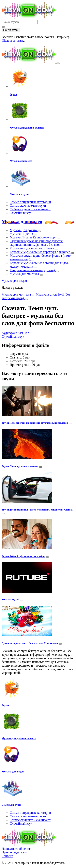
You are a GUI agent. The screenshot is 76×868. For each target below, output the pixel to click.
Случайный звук (21, 213)
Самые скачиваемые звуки (28, 206)
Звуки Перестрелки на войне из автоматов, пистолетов (35, 423)
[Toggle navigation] (58, 63)
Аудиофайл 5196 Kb (15, 333)
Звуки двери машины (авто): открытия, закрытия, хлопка (37, 510)
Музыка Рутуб (10, 599)
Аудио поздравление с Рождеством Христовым (30, 643)
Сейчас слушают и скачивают (30, 209)
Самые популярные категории (30, 202)
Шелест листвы (12, 41)
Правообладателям (14, 852)
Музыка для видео (22, 221)
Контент (7, 856)
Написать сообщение (16, 849)
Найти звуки (11, 30)
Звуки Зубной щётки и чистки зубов (23, 556)
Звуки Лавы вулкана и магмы (20, 466)
